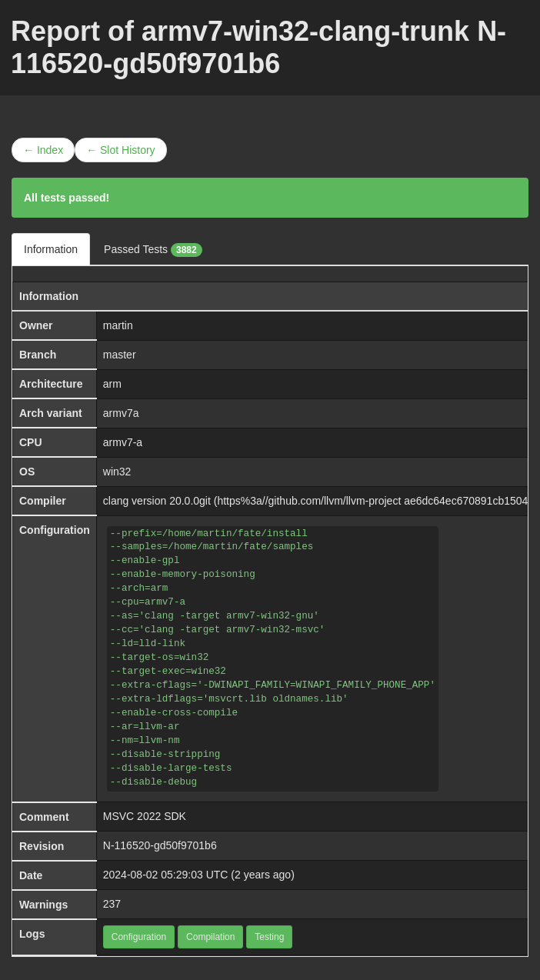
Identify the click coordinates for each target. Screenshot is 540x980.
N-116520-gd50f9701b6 (160, 845)
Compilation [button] (210, 937)
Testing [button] (269, 937)
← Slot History (120, 150)
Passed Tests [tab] (153, 250)
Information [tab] (51, 249)
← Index (43, 150)
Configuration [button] (139, 937)
